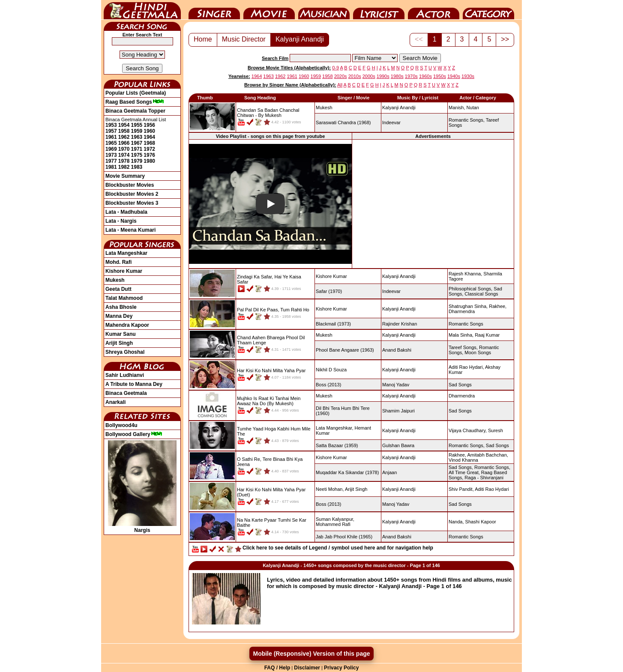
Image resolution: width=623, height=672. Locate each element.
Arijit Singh (119, 343)
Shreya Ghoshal (125, 352)
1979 (137, 161)
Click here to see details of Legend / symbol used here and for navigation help (338, 548)
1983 (137, 167)
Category (488, 10)
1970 (124, 149)
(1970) (329, 291)
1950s (440, 76)
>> (505, 39)
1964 (149, 137)
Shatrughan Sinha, (468, 306)
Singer (214, 10)
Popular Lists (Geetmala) (136, 93)
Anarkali (115, 402)
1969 (111, 149)
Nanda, (456, 522)
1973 (111, 155)
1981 (111, 167)
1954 (124, 125)
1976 (149, 155)
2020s (341, 76)
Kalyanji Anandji (300, 39)
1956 (149, 125)
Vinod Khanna (463, 460)
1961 (111, 137)
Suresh (496, 430)
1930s (468, 76)
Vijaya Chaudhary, (468, 430)
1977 (111, 161)
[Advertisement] (433, 203)
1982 (124, 167)
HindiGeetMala (142, 10)
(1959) (337, 445)
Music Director (324, 10)
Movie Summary (125, 176)
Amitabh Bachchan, (487, 455)
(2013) (328, 385)
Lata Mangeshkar (126, 253)
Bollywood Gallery (134, 434)
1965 (111, 143)
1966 (124, 143)
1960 (149, 131)
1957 (111, 131)
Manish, (457, 108)
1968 (149, 143)
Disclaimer (307, 668)
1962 (124, 137)
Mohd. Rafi (118, 262)
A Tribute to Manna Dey (134, 384)
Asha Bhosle (121, 307)
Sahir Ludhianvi (125, 375)
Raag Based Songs (135, 102)
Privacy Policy (341, 668)
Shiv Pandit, (461, 489)
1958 (124, 131)
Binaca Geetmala (126, 393)
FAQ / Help (277, 668)
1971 (137, 149)
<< (419, 39)
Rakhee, (498, 306)
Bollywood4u (121, 425)
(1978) (347, 472)
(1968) (343, 122)
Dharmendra (462, 311)
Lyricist (379, 10)
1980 (149, 161)
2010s (355, 76)
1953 (111, 125)
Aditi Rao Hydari (492, 489)
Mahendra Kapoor (127, 325)
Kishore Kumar (124, 271)
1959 (137, 131)
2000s (369, 76)
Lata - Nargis (121, 221)
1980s (397, 76)
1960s (425, 76)
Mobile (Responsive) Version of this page (311, 654)
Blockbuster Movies (130, 185)
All (340, 85)
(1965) (344, 537)
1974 (124, 155)
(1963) (345, 350)
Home (203, 39)
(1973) (333, 324)
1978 (124, 161)
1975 (137, 155)
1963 (137, 137)
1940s (454, 76)
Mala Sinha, (461, 335)
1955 (137, 125)
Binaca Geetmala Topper (135, 111)
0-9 (335, 68)
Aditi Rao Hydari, (466, 367)
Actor (434, 10)
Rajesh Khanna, (465, 274)
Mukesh (115, 280)
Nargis (142, 527)
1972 (149, 149)
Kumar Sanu (121, 334)
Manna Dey (119, 316)
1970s (411, 76)
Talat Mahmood (124, 298)
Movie (269, 10)
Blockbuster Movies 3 (132, 203)
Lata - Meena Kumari (130, 230)
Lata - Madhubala (126, 212)
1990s (383, 76)
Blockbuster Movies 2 (132, 194)
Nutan (473, 108)
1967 (137, 143)
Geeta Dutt (118, 289)
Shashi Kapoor (481, 522)
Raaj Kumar (487, 335)
